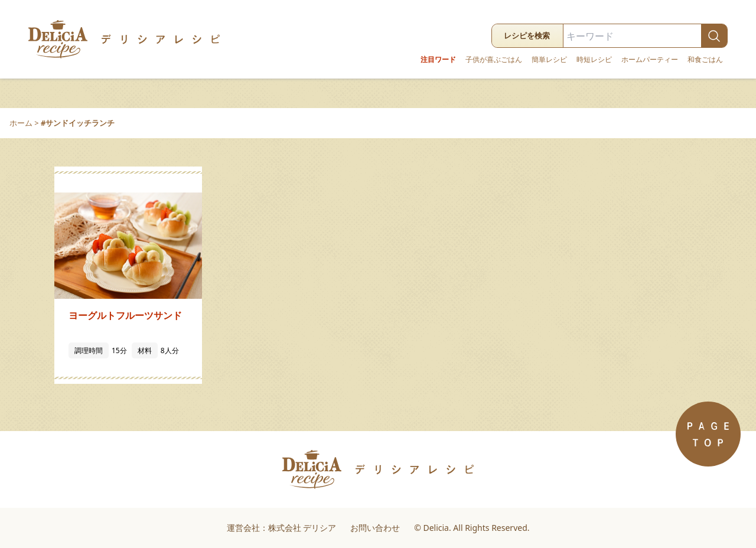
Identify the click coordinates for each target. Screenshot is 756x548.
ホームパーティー (650, 60)
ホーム (21, 123)
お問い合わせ (375, 528)
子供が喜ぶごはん (494, 60)
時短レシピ (594, 60)
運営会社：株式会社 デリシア (282, 528)
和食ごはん (705, 60)
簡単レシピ (549, 60)
